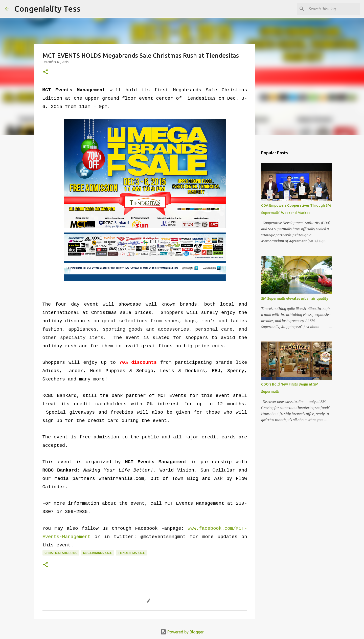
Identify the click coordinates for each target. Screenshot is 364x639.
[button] (45, 72)
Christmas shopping (61, 553)
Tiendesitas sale (131, 553)
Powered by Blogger (182, 632)
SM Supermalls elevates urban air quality (295, 299)
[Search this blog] (333, 9)
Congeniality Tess (47, 9)
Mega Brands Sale (98, 553)
